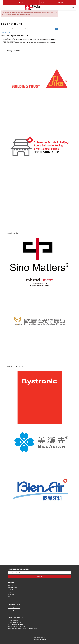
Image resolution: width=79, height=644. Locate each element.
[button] (57, 12)
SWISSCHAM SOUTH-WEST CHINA (17, 627)
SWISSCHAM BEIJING (14, 620)
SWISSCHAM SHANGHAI (14, 622)
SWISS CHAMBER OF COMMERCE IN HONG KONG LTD (22, 629)
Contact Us (11, 599)
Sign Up (39, 577)
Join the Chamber (12, 590)
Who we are (11, 585)
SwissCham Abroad (13, 587)
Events (9, 592)
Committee (11, 594)
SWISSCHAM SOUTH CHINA (15, 625)
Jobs (9, 597)
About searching (6, 32)
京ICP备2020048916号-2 (40, 637)
